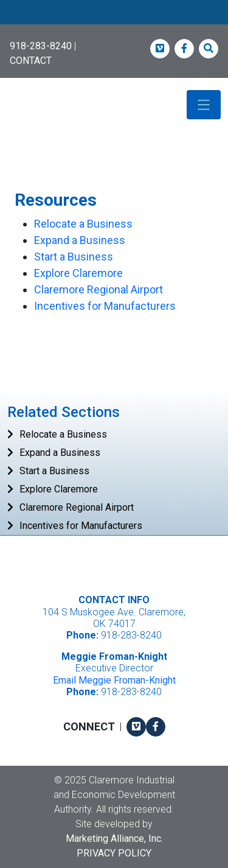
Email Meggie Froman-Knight (114, 680)
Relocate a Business (83, 224)
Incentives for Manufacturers (105, 306)
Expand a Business (80, 240)
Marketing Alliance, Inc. (114, 838)
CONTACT (31, 61)
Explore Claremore (78, 273)
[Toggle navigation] (204, 105)
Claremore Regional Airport (98, 289)
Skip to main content (0, 10)
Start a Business (74, 257)
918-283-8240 (41, 46)
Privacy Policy (114, 853)
